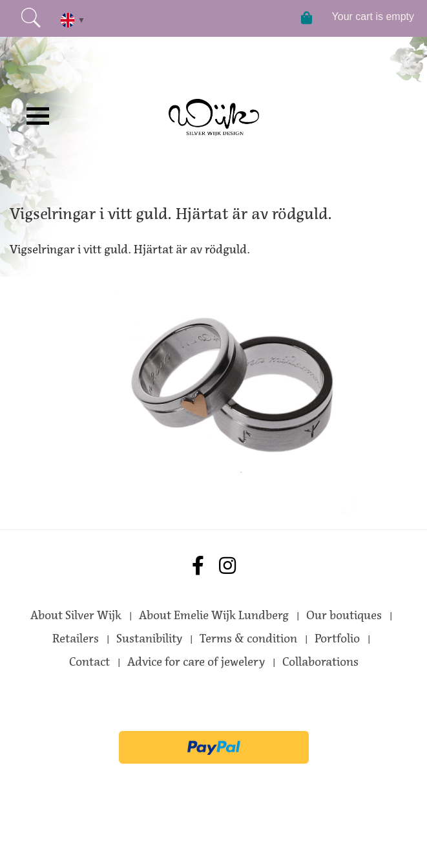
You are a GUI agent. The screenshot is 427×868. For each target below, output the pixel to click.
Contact (89, 662)
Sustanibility (149, 639)
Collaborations (320, 662)
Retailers (76, 639)
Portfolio (337, 639)
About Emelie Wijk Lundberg (214, 615)
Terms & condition (248, 639)
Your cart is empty (373, 16)
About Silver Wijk (76, 615)
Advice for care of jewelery (196, 662)
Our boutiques (344, 615)
